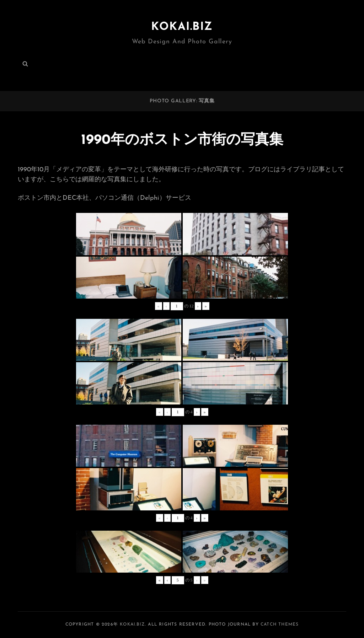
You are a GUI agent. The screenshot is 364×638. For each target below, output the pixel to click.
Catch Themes (280, 624)
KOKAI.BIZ (182, 27)
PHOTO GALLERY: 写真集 (182, 101)
